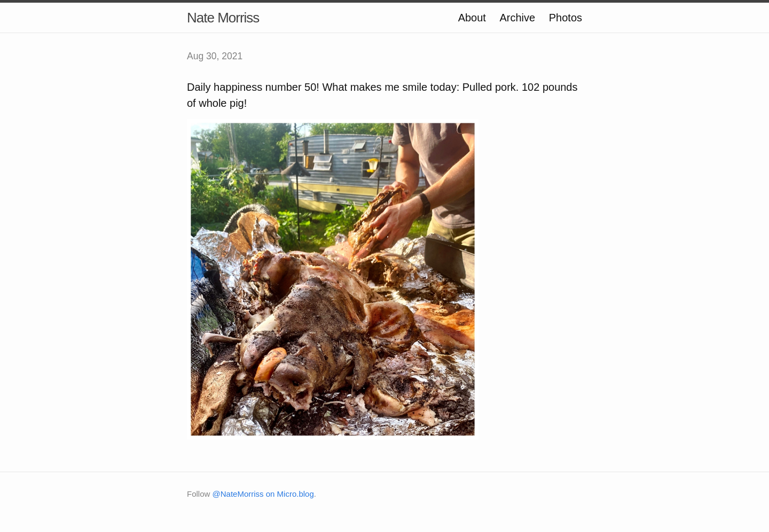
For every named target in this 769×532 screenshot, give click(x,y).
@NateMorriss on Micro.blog (263, 494)
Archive (517, 18)
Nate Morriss (223, 18)
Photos (566, 18)
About (472, 18)
